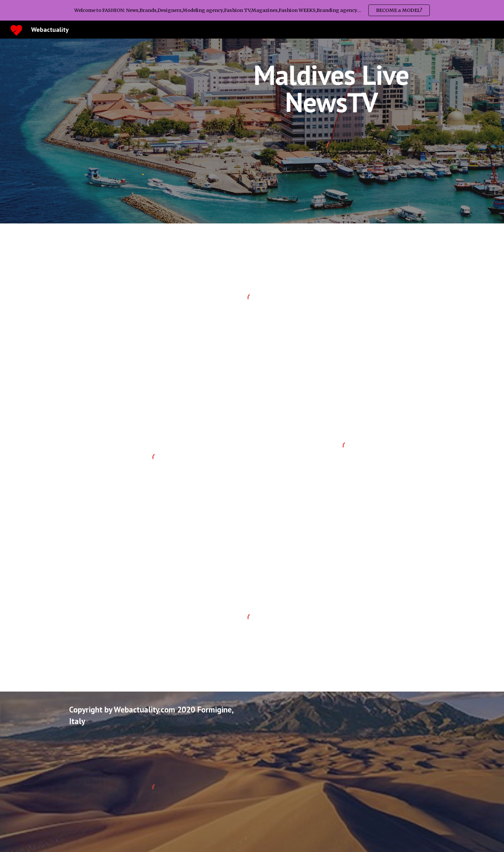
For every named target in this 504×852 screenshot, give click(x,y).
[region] (252, 10)
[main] (331, 89)
